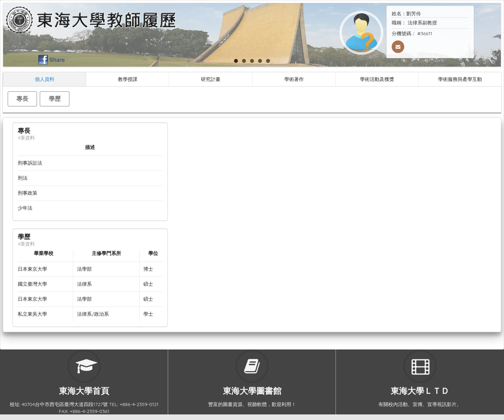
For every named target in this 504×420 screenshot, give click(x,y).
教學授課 (128, 79)
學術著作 (294, 79)
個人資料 (45, 79)
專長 (22, 99)
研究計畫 (211, 79)
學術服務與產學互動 (460, 79)
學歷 (55, 99)
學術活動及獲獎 (377, 79)
